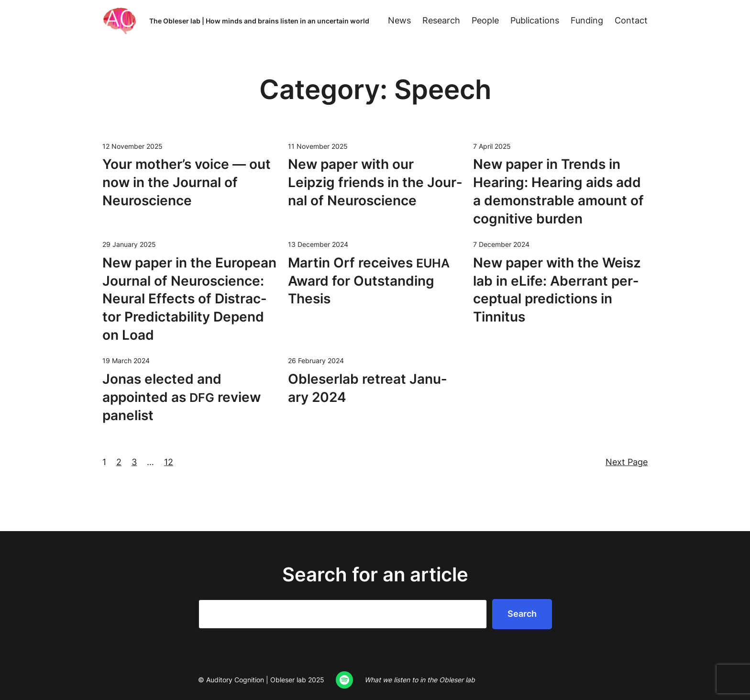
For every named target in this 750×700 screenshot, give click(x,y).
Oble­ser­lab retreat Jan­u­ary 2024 (367, 388)
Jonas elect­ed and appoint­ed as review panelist (182, 397)
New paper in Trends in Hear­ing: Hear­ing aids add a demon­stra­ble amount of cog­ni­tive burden (558, 191)
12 (169, 462)
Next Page (627, 462)
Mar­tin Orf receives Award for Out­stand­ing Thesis (369, 281)
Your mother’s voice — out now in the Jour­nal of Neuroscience (187, 182)
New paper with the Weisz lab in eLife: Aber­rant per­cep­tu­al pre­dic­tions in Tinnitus (557, 290)
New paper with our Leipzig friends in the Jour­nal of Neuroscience (375, 182)
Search (522, 614)
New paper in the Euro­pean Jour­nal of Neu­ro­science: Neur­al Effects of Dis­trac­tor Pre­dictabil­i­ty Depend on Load (189, 299)
